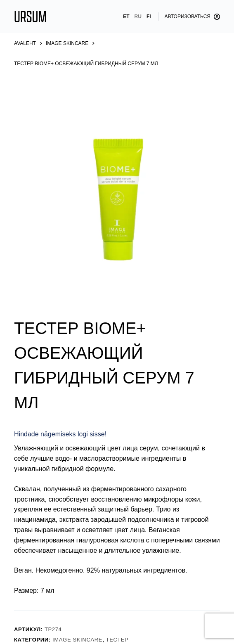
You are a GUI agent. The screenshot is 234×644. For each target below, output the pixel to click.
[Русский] (138, 17)
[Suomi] (149, 17)
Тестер (117, 640)
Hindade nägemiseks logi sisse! (60, 434)
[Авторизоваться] (192, 17)
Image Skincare (77, 640)
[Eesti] (126, 17)
